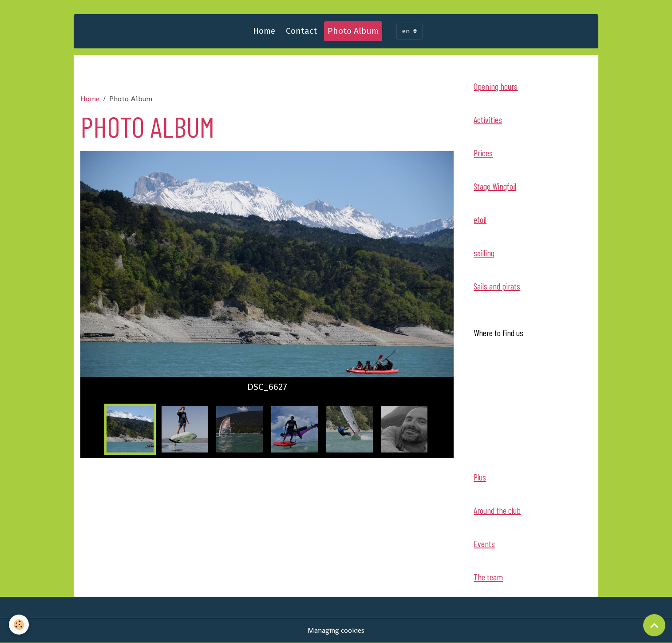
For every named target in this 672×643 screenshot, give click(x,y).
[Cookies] (19, 625)
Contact (301, 31)
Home (264, 31)
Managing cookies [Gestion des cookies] (336, 630)
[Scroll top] (654, 625)
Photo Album (353, 31)
